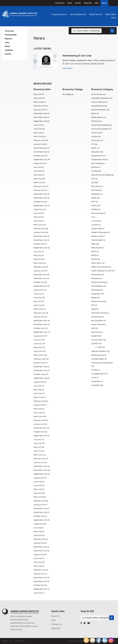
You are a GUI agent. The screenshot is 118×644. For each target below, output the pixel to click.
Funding (95, 171)
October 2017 (39, 432)
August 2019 (39, 382)
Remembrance (98, 301)
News (70, 3)
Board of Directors (99, 110)
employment (97, 156)
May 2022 (38, 255)
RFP (93, 305)
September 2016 (40, 474)
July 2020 (38, 340)
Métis (93, 244)
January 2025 (39, 144)
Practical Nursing (98, 282)
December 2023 (40, 194)
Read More (67, 68)
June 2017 (38, 443)
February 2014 (40, 570)
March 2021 (38, 309)
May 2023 (38, 217)
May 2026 (38, 94)
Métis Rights (96, 248)
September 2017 (40, 436)
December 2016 (40, 466)
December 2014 (40, 547)
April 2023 (38, 221)
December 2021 (40, 275)
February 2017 (40, 459)
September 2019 (40, 378)
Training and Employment (102, 363)
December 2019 (40, 367)
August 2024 (39, 163)
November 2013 (40, 581)
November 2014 (40, 551)
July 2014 (38, 558)
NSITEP (94, 259)
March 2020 (39, 355)
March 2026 (39, 102)
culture (94, 136)
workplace (96, 385)
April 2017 (38, 451)
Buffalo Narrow (98, 117)
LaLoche (95, 225)
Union (94, 378)
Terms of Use (7, 641)
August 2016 (39, 478)
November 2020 (40, 324)
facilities (95, 167)
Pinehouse (96, 278)
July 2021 (37, 294)
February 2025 (40, 140)
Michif (94, 252)
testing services (98, 355)
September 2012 (40, 589)
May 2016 (38, 489)
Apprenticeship (98, 106)
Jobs (97, 3)
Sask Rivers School (99, 313)
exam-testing (97, 163)
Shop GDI (88, 3)
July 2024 (38, 167)
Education (95, 152)
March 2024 (39, 183)
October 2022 (39, 244)
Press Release (97, 286)
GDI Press (95, 190)
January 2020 (39, 363)
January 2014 (39, 574)
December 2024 (40, 148)
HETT (93, 202)
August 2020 (39, 336)
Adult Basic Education (100, 98)
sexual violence (98, 324)
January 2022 (39, 271)
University (95, 381)
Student (94, 336)
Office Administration (100, 267)
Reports (8, 39)
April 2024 (38, 179)
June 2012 (38, 593)
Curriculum (96, 140)
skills (93, 328)
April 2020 (38, 351)
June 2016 (38, 485)
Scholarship (96, 317)
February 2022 (40, 267)
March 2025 (38, 136)
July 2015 (37, 528)
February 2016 (40, 501)
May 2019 (38, 390)
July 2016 (38, 482)
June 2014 (38, 562)
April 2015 (38, 535)
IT (92, 217)
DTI (93, 144)
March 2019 (38, 397)
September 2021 (40, 286)
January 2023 (39, 232)
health (94, 198)
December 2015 (40, 508)
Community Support (100, 129)
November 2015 (40, 512)
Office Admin (97, 263)
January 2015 (39, 543)
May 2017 (37, 447)
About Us (56, 616)
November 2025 (40, 117)
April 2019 (38, 393)
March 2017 (38, 455)
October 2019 (39, 374)
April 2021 (38, 305)
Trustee (94, 370)
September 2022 (40, 248)
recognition (96, 294)
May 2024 (38, 175)
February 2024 (40, 186)
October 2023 (39, 202)
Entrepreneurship (98, 159)
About (114, 18)
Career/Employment (78, 14)
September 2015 (40, 520)
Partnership (96, 275)
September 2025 (40, 121)
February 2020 (40, 359)
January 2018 (39, 424)
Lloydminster (97, 229)
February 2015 (40, 539)
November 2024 (40, 152)
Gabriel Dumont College (101, 175)
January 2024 (39, 190)
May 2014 (38, 566)
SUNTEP (95, 344)
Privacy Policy (20, 641)
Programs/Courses (59, 14)
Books (94, 113)
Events (78, 3)
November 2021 (40, 278)
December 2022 (40, 236)
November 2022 (40, 240)
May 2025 (38, 133)
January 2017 (39, 462)
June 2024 (38, 171)
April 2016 (38, 493)
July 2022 (38, 252)
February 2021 (40, 313)
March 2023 (38, 225)
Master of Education (99, 232)
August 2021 (39, 290)
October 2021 (39, 282)
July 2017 (37, 439)
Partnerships (11, 35)
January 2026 (39, 110)
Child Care (95, 121)
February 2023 (40, 229)
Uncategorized (97, 374)
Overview (9, 31)
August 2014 (39, 554)
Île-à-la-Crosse (97, 213)
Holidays (95, 209)
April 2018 (38, 413)
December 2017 (40, 428)
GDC (93, 179)
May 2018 (38, 409)
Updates (9, 50)
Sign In (104, 3)
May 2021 (37, 301)
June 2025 (38, 129)
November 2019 (40, 370)
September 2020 (41, 332)
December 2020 (40, 321)
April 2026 (38, 98)
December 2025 (40, 113)
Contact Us (60, 3)
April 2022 (38, 259)
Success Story (97, 340)
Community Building (100, 125)
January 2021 (39, 317)
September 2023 (40, 206)
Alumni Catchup (98, 102)
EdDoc (94, 148)
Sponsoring (96, 332)
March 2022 (38, 263)
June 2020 (38, 344)
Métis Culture (111, 14)
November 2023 (40, 198)
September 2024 (40, 159)
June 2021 (38, 298)
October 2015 (39, 516)
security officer (97, 321)
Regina (94, 298)
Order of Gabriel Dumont (101, 271)
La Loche (95, 221)
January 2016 (39, 505)
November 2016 (40, 470)
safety (94, 309)
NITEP (94, 255)
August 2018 (39, 405)
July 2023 (38, 213)
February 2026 (40, 106)
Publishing (96, 290)
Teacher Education (99, 351)
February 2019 (40, 401)
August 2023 (39, 209)
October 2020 (39, 328)
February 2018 (40, 420)
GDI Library (96, 186)
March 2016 (39, 497)
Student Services (96, 14)
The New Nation (98, 359)
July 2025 (38, 125)
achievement (97, 94)
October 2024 (39, 156)
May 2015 (37, 531)
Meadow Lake (97, 236)
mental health (97, 240)
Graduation (96, 194)
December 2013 (40, 578)
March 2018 (39, 416)
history (94, 206)
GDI (93, 183)
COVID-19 (95, 133)
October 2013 (39, 585)
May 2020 (38, 347)
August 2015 (39, 524)
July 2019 (38, 386)
